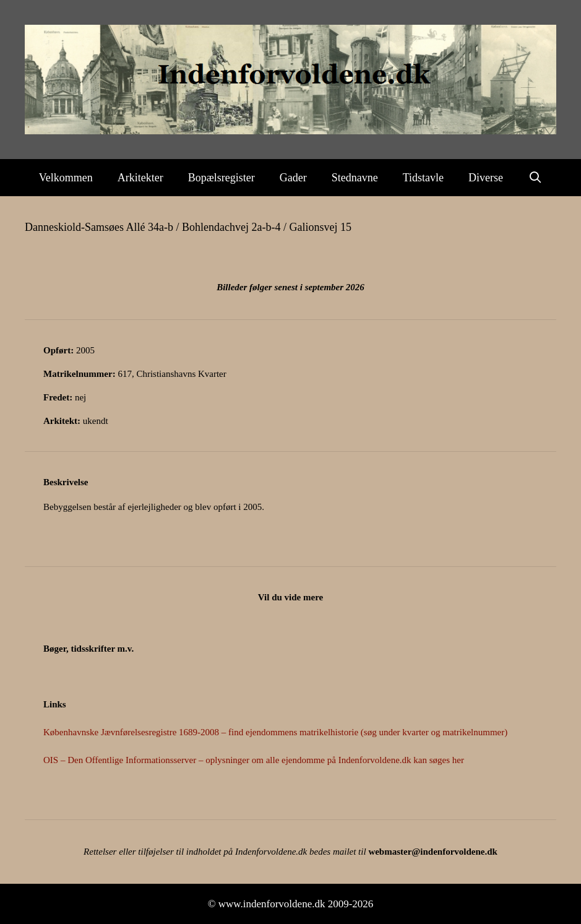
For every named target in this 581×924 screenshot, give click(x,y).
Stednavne (355, 178)
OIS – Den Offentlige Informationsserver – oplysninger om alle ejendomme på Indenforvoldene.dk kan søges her (254, 760)
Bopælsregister (222, 178)
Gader (293, 178)
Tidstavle (423, 178)
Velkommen (66, 178)
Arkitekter (140, 178)
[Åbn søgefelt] (535, 178)
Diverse (486, 178)
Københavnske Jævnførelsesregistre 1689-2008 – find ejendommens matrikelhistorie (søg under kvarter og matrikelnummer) (275, 732)
